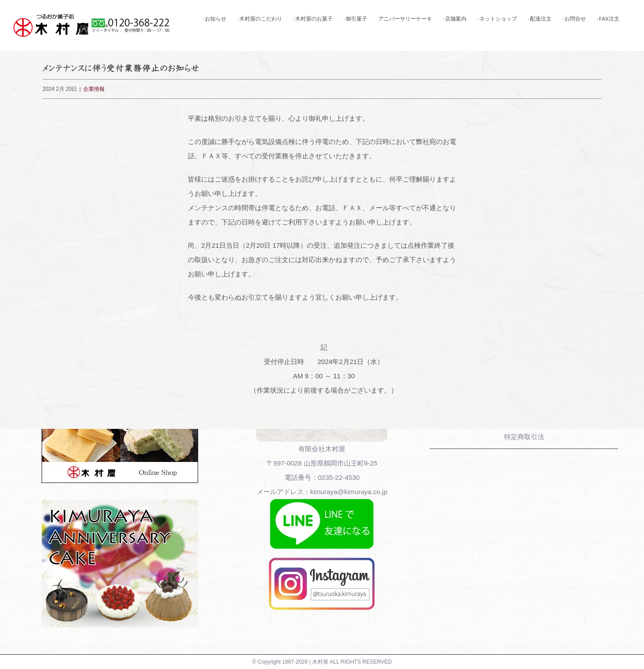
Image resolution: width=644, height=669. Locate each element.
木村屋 (321, 662)
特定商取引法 (524, 437)
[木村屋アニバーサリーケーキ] (120, 502)
